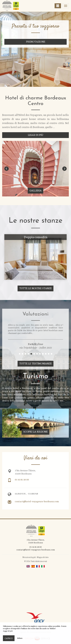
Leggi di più (35, 135)
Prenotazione (36, 41)
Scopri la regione (35, 431)
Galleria (35, 190)
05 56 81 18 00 (22, 480)
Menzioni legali (29, 557)
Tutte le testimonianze (36, 363)
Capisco (9, 638)
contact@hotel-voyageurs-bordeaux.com (37, 502)
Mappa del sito (43, 557)
